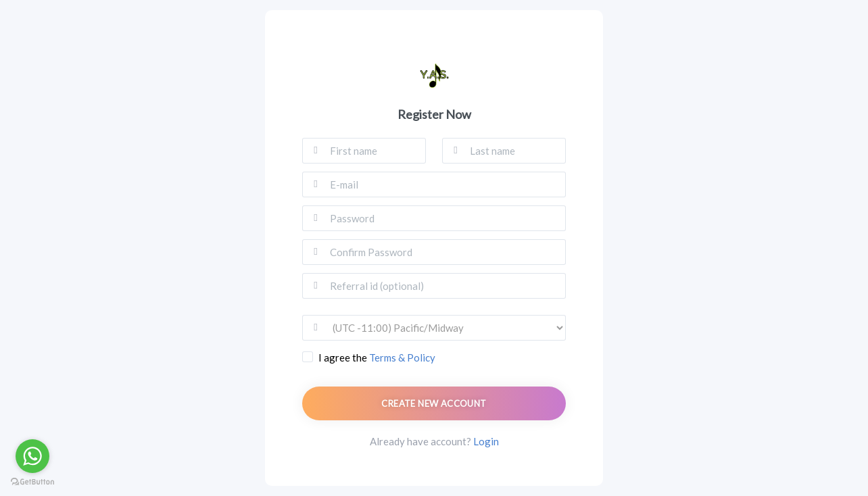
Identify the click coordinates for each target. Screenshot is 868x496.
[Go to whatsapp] (32, 456)
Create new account (434, 403)
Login (486, 441)
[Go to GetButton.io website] (32, 482)
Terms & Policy (402, 357)
